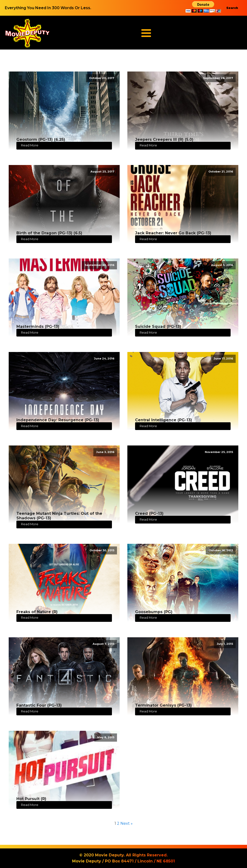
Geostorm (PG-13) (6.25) (41, 140)
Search (232, 8)
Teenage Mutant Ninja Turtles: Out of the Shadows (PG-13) (59, 516)
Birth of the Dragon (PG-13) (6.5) (49, 233)
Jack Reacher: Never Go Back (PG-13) (173, 233)
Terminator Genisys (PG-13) (163, 705)
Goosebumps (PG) (154, 612)
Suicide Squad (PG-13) (158, 326)
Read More (30, 145)
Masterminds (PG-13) (38, 326)
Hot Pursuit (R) (31, 799)
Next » (127, 823)
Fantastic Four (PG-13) (39, 705)
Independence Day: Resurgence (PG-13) (58, 420)
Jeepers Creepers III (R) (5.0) (164, 140)
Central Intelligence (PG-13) (164, 420)
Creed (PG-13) (149, 513)
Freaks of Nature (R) (37, 612)
